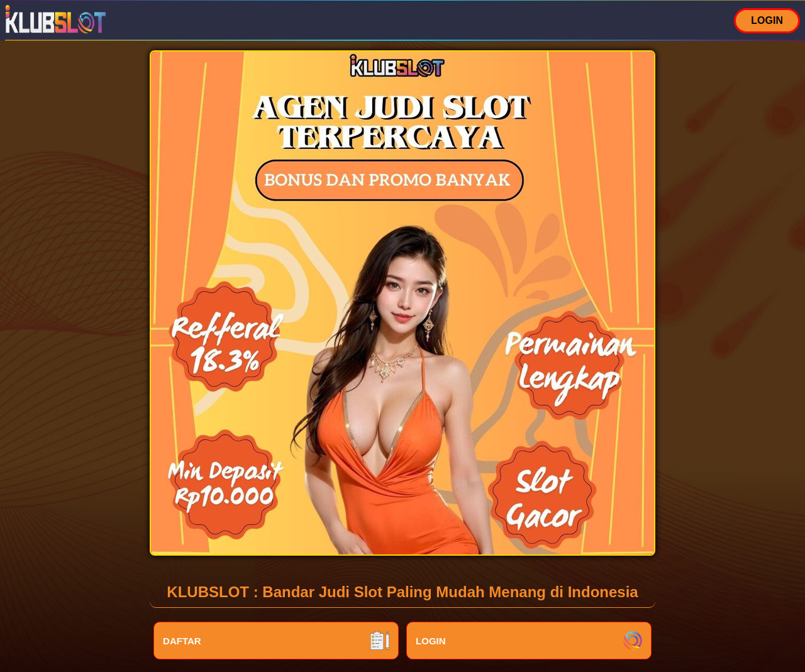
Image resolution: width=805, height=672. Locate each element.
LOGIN (767, 20)
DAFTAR (276, 641)
